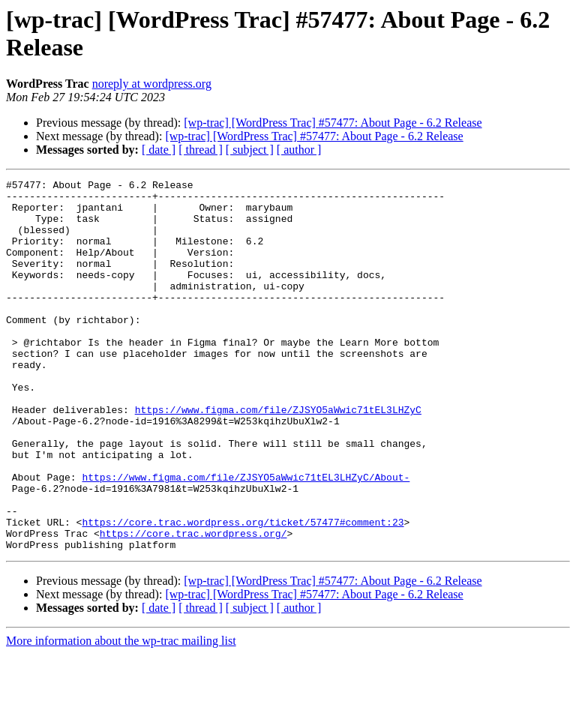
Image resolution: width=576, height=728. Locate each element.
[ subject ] (250, 150)
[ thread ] (201, 150)
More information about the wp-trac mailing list (121, 715)
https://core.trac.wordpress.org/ (193, 605)
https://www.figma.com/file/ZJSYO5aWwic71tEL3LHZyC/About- (246, 538)
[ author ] (299, 150)
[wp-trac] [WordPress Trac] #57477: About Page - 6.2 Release (333, 123)
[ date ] (159, 150)
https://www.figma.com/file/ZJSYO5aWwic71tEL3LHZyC (278, 457)
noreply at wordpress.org (152, 84)
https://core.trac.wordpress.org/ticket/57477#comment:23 (243, 592)
